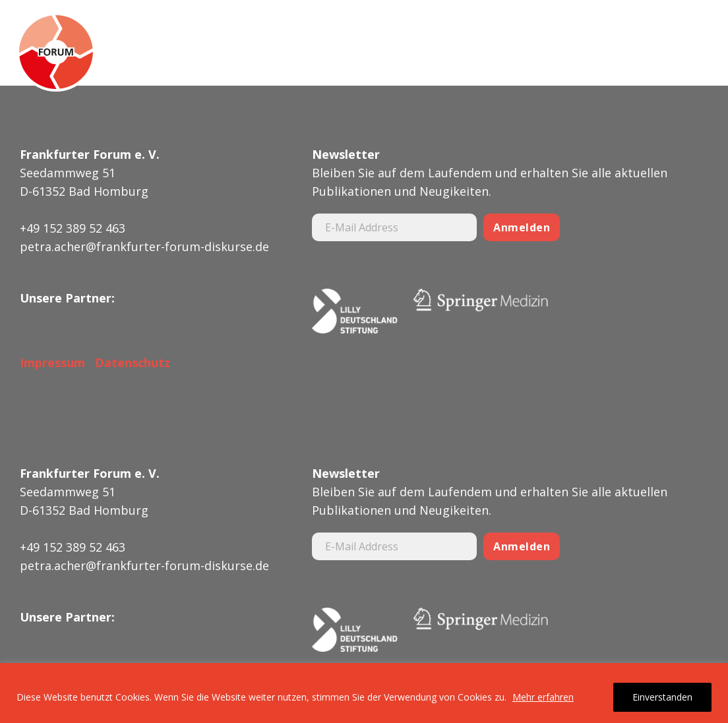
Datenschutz (129, 362)
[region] (364, 693)
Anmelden (522, 227)
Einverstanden (662, 697)
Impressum (52, 362)
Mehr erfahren (543, 697)
